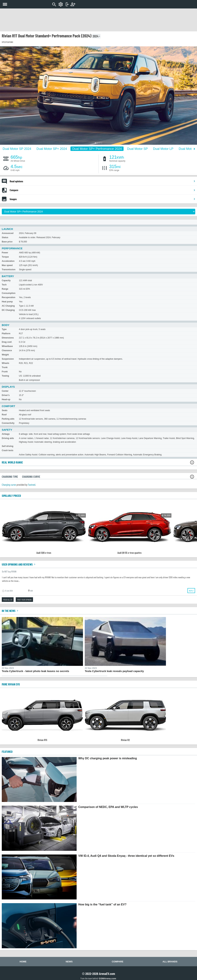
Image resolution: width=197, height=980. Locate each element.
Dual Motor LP (163, 149)
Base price (7, 242)
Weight (5, 355)
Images (103, 199)
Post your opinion (24, 600)
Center (5, 391)
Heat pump (7, 302)
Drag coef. (7, 342)
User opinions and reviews (19, 564)
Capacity (6, 280)
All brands (170, 962)
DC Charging (8, 310)
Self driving (8, 446)
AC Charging (8, 306)
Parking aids (8, 419)
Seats (5, 410)
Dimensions (8, 338)
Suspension (8, 359)
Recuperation (9, 297)
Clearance (7, 350)
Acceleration (8, 261)
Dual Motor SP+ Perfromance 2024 (97, 149)
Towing (5, 376)
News (69, 962)
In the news (10, 611)
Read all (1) (8, 600)
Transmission (9, 270)
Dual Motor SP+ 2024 (52, 149)
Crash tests (8, 450)
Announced (8, 233)
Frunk (5, 372)
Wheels (5, 363)
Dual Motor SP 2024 (17, 149)
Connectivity (8, 423)
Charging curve (9, 485)
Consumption (9, 293)
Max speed (7, 265)
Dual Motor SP (137, 149)
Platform (6, 334)
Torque (5, 257)
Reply (191, 591)
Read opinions (103, 181)
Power (5, 253)
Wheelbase (7, 346)
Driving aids (8, 438)
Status (5, 237)
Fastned (32, 485)
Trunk (5, 367)
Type (4, 329)
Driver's (6, 395)
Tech (4, 285)
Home (23, 962)
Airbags (6, 434)
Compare (103, 190)
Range (5, 289)
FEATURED (7, 752)
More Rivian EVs (11, 684)
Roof (4, 415)
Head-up (6, 399)
